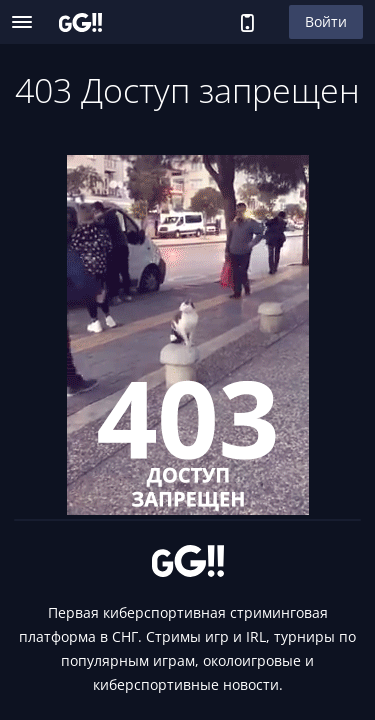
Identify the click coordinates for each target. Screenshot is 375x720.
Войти (326, 21)
